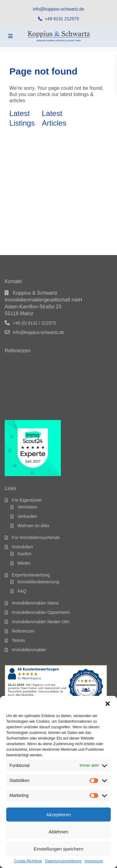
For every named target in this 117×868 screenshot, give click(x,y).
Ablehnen (58, 832)
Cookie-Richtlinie (28, 861)
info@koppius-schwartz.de (58, 9)
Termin (18, 640)
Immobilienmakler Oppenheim (41, 612)
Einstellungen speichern (58, 849)
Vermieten (27, 507)
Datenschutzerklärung (63, 861)
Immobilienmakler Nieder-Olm (41, 622)
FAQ (22, 591)
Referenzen (23, 631)
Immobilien (22, 547)
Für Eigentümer (27, 500)
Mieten (24, 563)
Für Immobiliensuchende (36, 538)
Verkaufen (27, 516)
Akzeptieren (58, 815)
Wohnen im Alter (33, 526)
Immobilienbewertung (38, 582)
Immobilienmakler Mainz (35, 603)
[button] (108, 704)
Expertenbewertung (31, 575)
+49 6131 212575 (62, 19)
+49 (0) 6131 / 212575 (34, 323)
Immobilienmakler (29, 650)
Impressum (94, 861)
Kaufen (24, 554)
